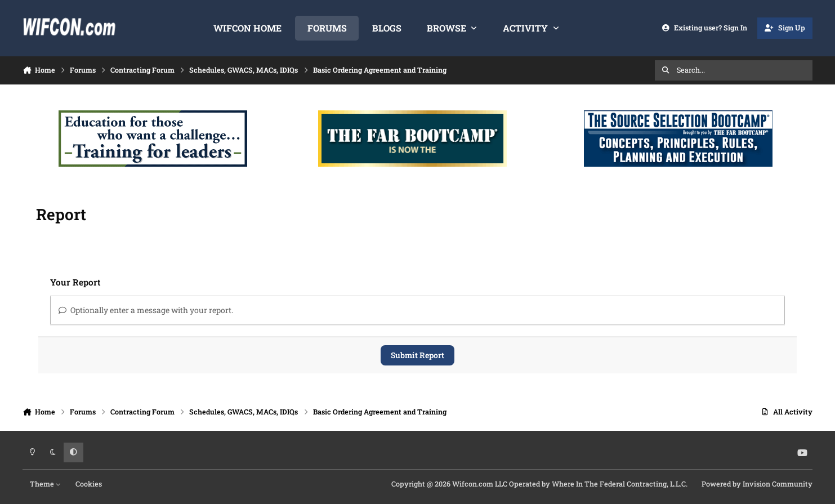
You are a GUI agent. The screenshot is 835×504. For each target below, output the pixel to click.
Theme (46, 484)
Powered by (757, 484)
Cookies (89, 484)
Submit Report (417, 355)
